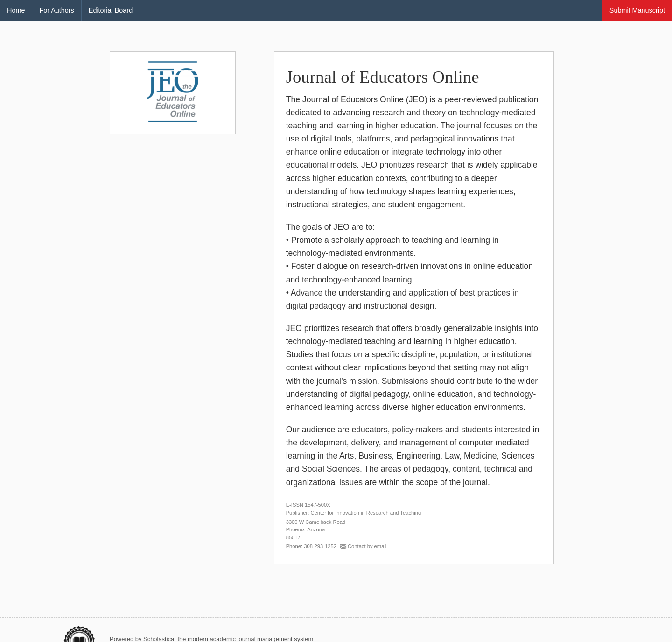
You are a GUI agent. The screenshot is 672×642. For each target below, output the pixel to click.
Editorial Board (111, 10)
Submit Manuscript (637, 10)
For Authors (56, 10)
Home (16, 10)
